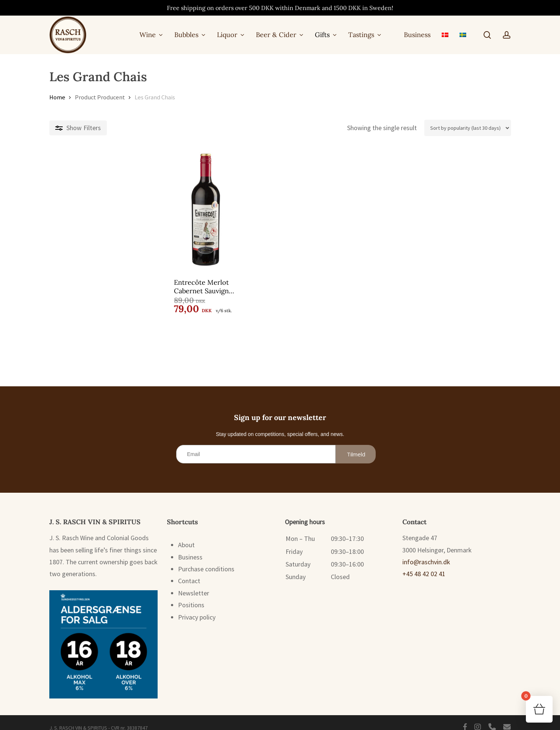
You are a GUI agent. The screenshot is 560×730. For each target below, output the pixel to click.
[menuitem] (445, 35)
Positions (191, 596)
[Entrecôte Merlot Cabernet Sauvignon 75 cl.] (104, 210)
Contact (189, 572)
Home (57, 97)
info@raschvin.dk (426, 553)
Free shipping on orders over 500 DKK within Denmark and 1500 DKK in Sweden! (280, 8)
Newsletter (194, 584)
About (186, 536)
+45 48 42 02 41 (424, 564)
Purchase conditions (206, 560)
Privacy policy (197, 608)
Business (190, 548)
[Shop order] (468, 128)
